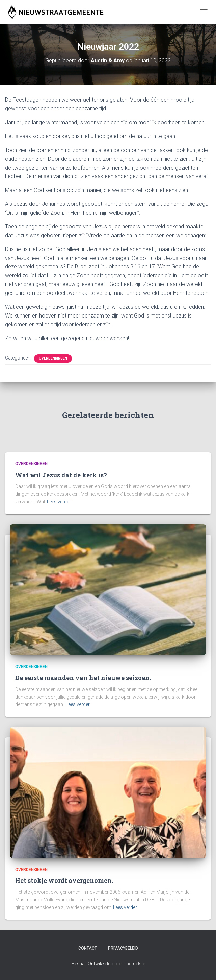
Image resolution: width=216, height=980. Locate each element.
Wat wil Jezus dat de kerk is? (61, 475)
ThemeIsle (134, 964)
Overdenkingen (53, 358)
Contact (88, 948)
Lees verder (59, 502)
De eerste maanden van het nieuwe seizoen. (83, 678)
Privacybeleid (123, 948)
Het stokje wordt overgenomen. (64, 880)
